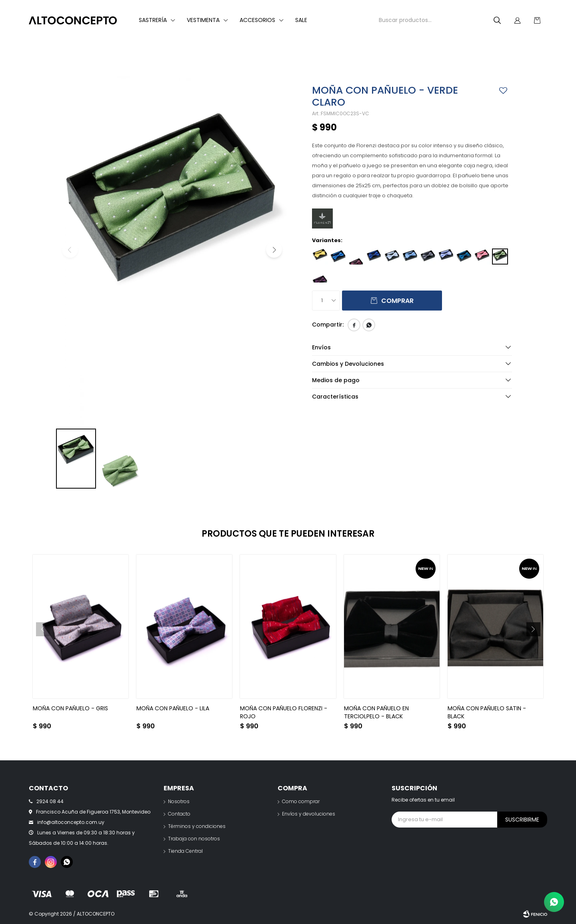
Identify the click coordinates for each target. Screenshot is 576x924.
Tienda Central (185, 851)
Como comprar (301, 801)
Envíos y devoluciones (309, 814)
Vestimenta (203, 20)
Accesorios (257, 20)
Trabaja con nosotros (194, 839)
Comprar (397, 301)
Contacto (179, 814)
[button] (274, 250)
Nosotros (179, 801)
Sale (301, 20)
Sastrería (153, 20)
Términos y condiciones (197, 826)
